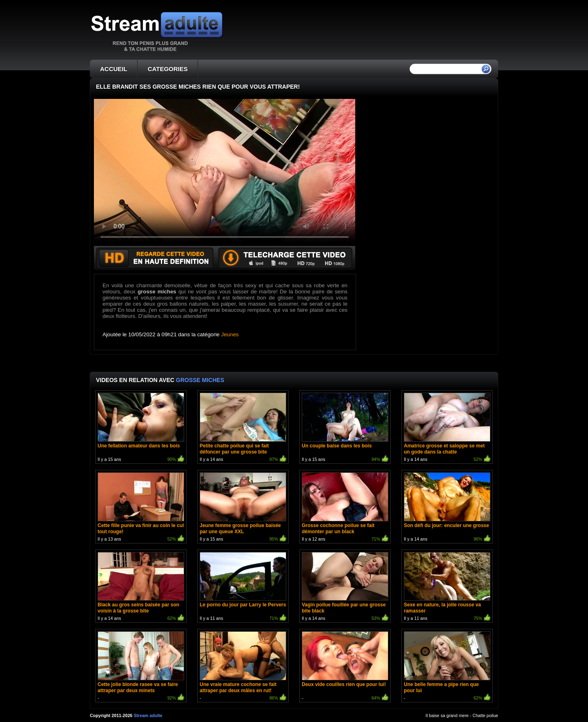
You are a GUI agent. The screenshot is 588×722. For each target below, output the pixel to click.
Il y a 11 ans (243, 587)
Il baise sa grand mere (447, 715)
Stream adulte (148, 715)
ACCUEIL (114, 69)
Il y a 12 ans (345, 508)
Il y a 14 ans (243, 428)
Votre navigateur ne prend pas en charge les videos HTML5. (225, 172)
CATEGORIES (168, 69)
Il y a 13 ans (141, 508)
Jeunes (230, 334)
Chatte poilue (485, 715)
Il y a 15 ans (141, 428)
